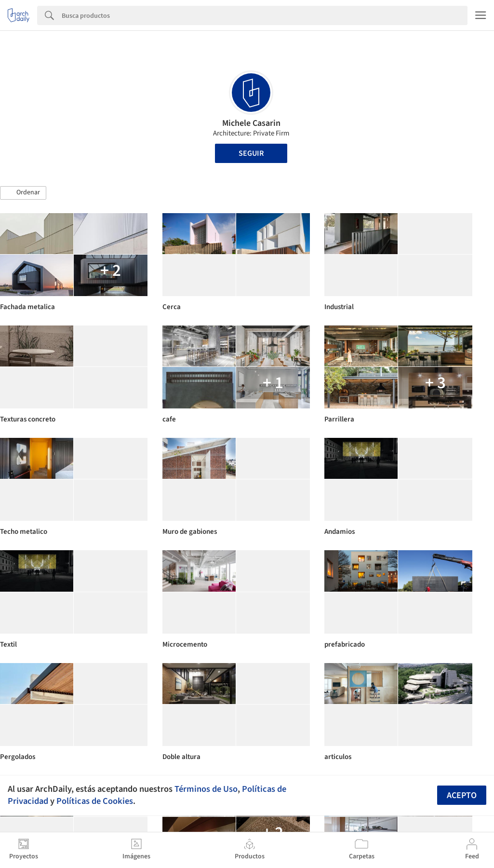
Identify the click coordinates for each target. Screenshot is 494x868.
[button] (23, 193)
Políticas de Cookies (95, 801)
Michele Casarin (251, 123)
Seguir (251, 153)
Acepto (462, 795)
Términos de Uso (206, 789)
